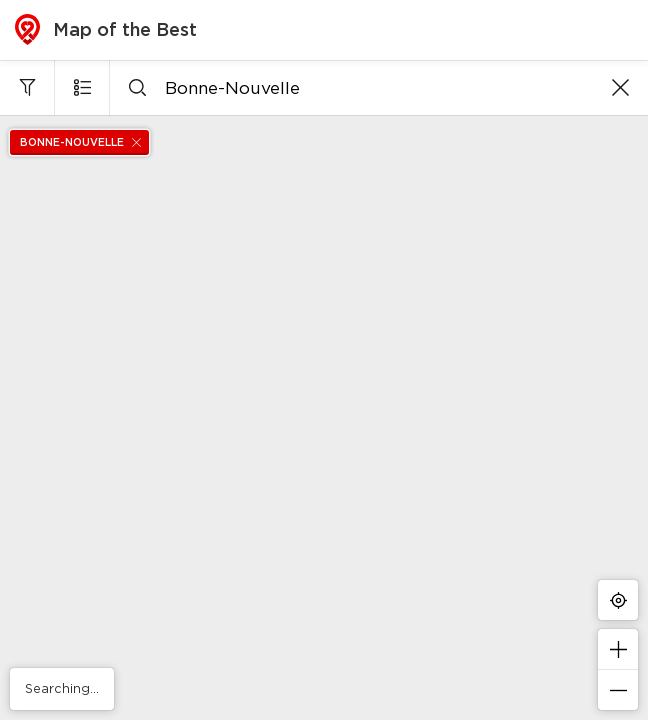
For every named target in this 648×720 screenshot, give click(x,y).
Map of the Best (106, 29)
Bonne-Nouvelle (84, 142)
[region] (324, 417)
